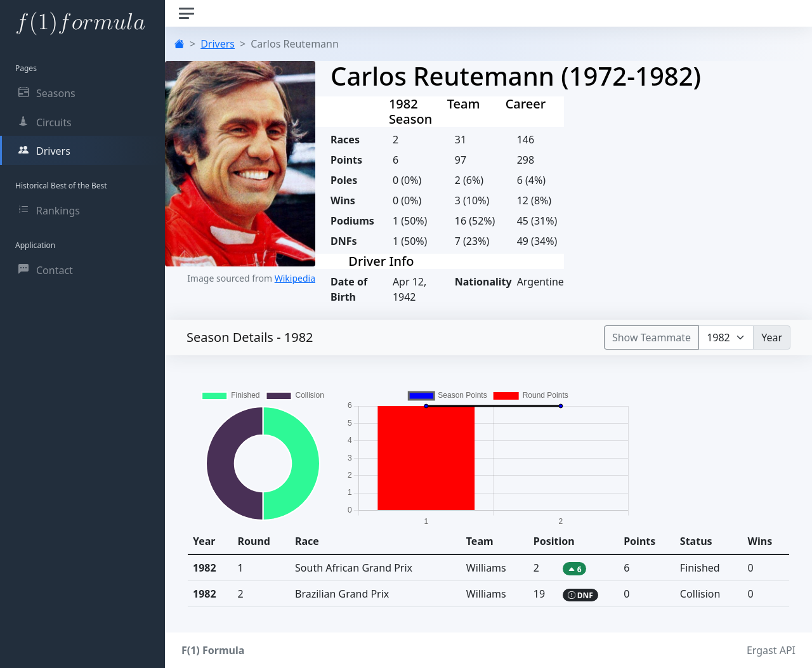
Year (772, 337)
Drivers (218, 44)
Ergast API (771, 650)
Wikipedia (295, 278)
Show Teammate (652, 337)
